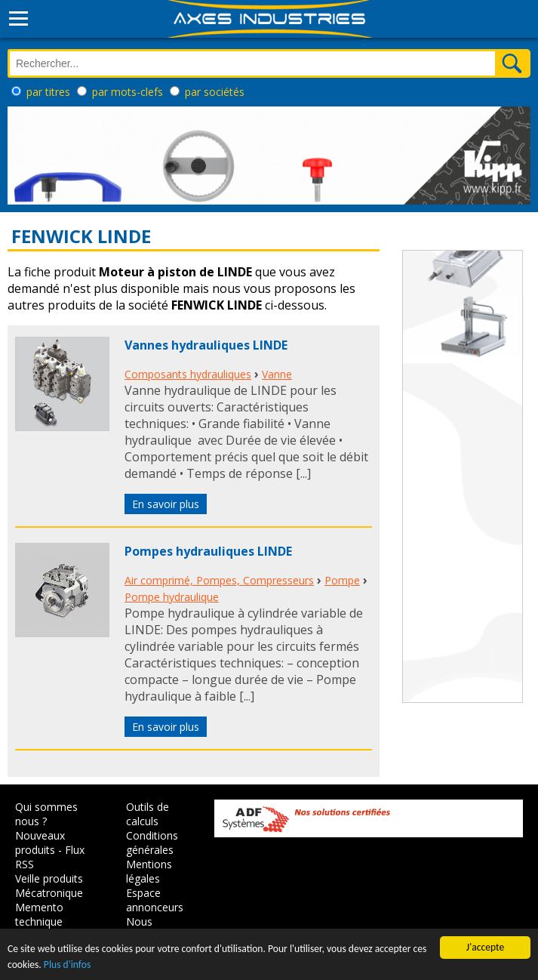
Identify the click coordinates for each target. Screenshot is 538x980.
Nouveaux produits (40, 843)
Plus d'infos (67, 965)
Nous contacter (149, 929)
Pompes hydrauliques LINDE (208, 551)
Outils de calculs (148, 814)
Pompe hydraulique (172, 597)
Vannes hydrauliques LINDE (206, 345)
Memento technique (39, 914)
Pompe (342, 580)
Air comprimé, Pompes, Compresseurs (219, 580)
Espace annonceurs (155, 900)
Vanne (277, 374)
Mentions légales (149, 871)
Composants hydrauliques (188, 374)
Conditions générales (152, 843)
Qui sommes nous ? (46, 814)
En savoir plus (166, 504)
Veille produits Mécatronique (49, 886)
